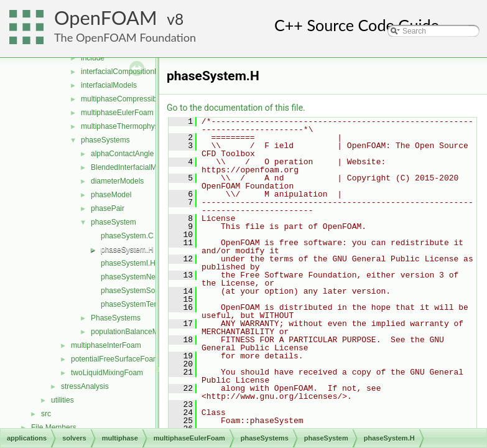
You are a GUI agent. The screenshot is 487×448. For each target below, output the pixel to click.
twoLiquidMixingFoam (107, 373)
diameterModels (117, 181)
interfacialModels (109, 85)
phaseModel (111, 195)
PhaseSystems (116, 318)
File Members (54, 427)
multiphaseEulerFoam (117, 113)
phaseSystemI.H (128, 263)
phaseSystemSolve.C (137, 291)
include (93, 58)
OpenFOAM (106, 18)
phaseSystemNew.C (134, 277)
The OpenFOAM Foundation (125, 37)
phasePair (108, 208)
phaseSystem (114, 222)
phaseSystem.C (127, 236)
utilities (63, 400)
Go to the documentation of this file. (236, 108)
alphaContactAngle (122, 154)
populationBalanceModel (132, 332)
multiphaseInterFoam (106, 345)
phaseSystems (105, 140)
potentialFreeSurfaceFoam (115, 359)
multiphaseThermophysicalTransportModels (153, 126)
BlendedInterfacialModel (131, 167)
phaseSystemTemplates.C (144, 304)
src (46, 414)
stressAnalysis (85, 386)
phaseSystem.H (127, 250)
